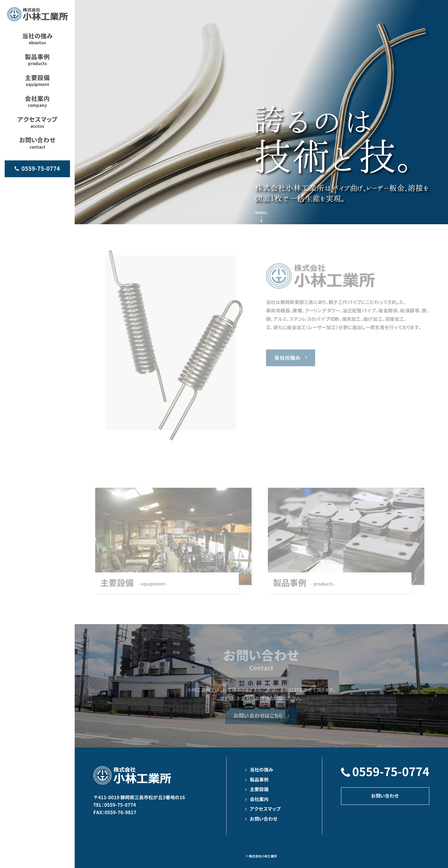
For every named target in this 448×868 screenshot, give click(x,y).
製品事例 (259, 780)
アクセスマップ (265, 809)
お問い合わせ (264, 819)
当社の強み (287, 358)
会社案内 (259, 799)
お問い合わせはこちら (258, 716)
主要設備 (259, 789)
